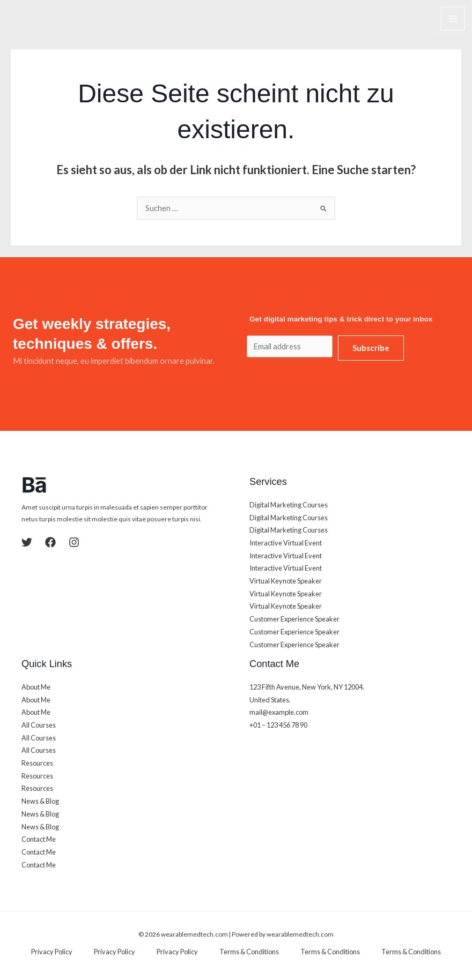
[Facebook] (50, 542)
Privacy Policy (52, 952)
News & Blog (40, 801)
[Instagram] (74, 542)
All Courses (39, 725)
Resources (37, 763)
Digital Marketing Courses (289, 505)
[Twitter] (27, 542)
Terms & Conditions (249, 952)
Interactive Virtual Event (286, 543)
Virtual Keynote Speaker (286, 581)
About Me (36, 687)
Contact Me (39, 839)
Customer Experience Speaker (294, 619)
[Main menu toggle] (453, 19)
